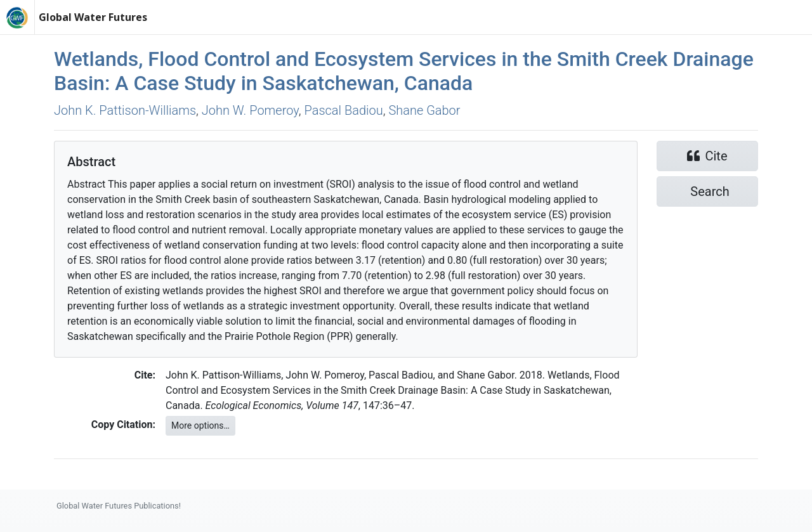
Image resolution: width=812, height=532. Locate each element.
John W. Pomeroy (250, 110)
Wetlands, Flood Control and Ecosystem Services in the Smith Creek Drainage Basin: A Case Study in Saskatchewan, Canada (404, 71)
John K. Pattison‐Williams (125, 110)
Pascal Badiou (343, 110)
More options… (200, 425)
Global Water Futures (93, 17)
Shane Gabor (424, 110)
